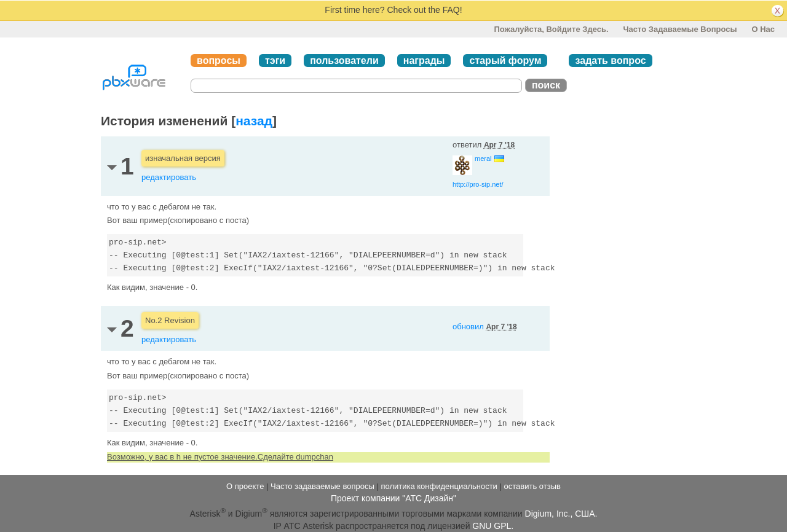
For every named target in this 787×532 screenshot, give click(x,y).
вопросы (219, 61)
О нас (763, 29)
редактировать (169, 177)
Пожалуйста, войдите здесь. (551, 29)
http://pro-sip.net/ (478, 184)
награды (424, 61)
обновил (485, 327)
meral (483, 158)
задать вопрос (610, 61)
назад (254, 121)
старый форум (505, 61)
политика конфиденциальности (439, 486)
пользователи (344, 61)
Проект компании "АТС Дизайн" (393, 498)
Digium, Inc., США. (561, 514)
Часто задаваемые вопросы (680, 29)
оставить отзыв (532, 486)
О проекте (245, 486)
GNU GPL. (493, 526)
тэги (275, 61)
